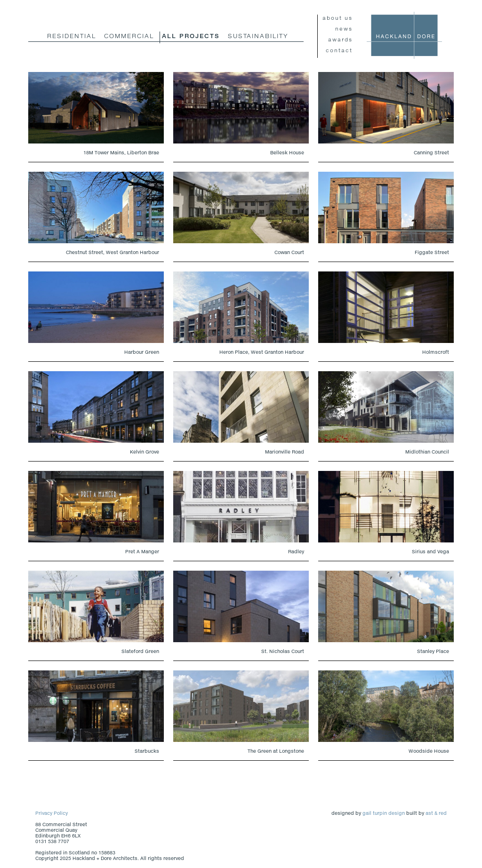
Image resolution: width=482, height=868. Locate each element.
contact (339, 50)
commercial (129, 36)
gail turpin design (384, 813)
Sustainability (258, 36)
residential (72, 36)
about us (337, 18)
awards (340, 39)
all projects (191, 36)
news (344, 28)
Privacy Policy (52, 813)
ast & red (436, 813)
